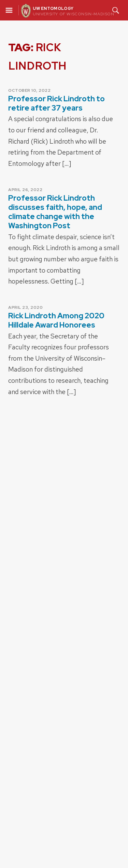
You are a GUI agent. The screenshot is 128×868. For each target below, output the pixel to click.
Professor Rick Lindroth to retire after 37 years (56, 103)
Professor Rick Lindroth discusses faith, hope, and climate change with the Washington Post (55, 212)
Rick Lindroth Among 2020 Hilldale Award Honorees (56, 320)
